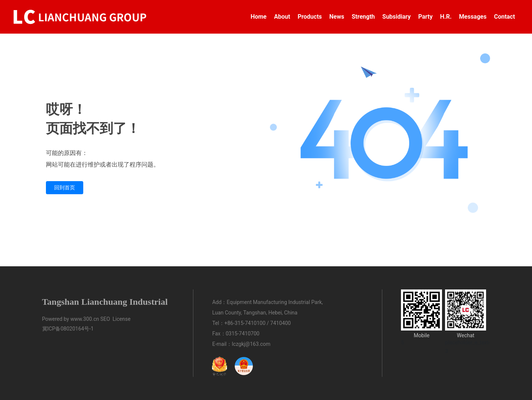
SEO (105, 319)
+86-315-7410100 (245, 323)
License (122, 319)
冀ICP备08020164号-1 (68, 329)
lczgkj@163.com (251, 344)
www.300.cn (85, 319)
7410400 (281, 323)
